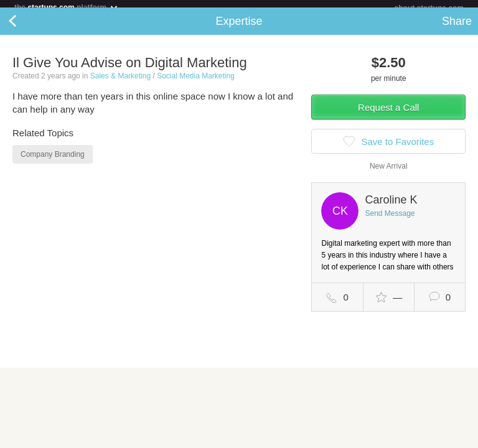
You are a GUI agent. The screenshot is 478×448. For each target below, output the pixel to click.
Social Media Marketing (196, 83)
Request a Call (388, 115)
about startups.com (429, 8)
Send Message (390, 221)
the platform (67, 7)
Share (457, 29)
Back (25, 29)
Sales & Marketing (120, 83)
